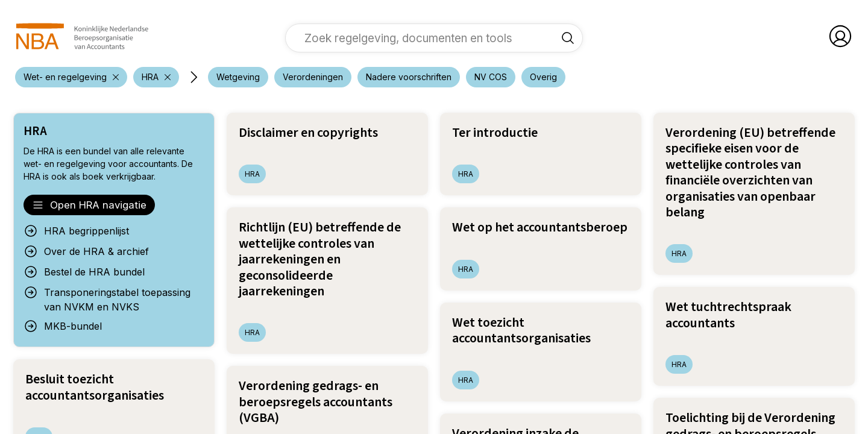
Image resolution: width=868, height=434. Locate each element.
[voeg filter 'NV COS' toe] (491, 77)
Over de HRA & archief (86, 251)
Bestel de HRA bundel (84, 272)
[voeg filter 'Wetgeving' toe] (238, 77)
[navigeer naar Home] (82, 36)
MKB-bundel (63, 326)
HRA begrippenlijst (76, 231)
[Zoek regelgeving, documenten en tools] (568, 38)
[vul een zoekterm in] (425, 38)
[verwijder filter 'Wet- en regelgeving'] (71, 77)
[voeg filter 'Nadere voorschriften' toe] (409, 77)
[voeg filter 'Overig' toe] (543, 77)
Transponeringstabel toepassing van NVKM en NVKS (107, 299)
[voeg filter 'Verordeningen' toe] (313, 77)
